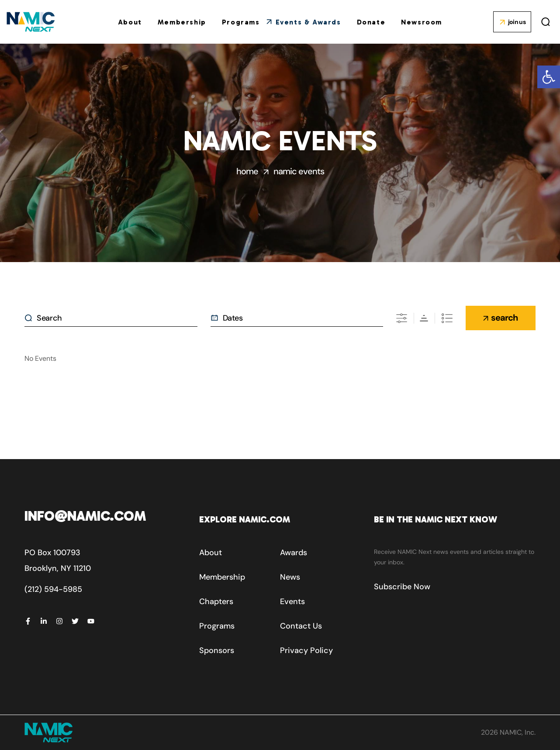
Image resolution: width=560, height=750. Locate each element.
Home (247, 171)
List (447, 318)
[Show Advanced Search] (402, 318)
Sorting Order (424, 318)
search (504, 318)
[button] (549, 77)
